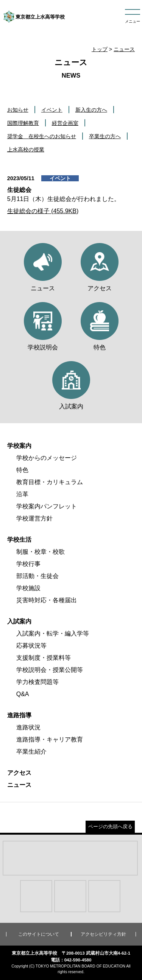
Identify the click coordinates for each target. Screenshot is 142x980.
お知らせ (18, 110)
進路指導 (19, 715)
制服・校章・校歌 (41, 552)
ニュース (124, 49)
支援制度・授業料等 (44, 658)
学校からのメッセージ (47, 458)
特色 (22, 470)
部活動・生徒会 (37, 576)
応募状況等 (31, 646)
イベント (52, 110)
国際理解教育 (23, 123)
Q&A (23, 694)
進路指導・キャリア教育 (50, 739)
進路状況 (28, 727)
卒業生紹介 (31, 752)
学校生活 (19, 540)
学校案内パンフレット (47, 506)
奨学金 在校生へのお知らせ (42, 136)
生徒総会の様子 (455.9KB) (43, 211)
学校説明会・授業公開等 (50, 670)
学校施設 (28, 588)
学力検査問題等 (37, 682)
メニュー (133, 21)
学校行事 (28, 564)
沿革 (22, 494)
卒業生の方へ (105, 136)
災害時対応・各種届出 (47, 600)
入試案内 (19, 621)
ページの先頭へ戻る (110, 827)
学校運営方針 (34, 518)
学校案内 (19, 446)
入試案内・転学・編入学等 (53, 633)
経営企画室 (65, 123)
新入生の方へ (91, 110)
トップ (100, 49)
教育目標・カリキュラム (50, 482)
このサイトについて (39, 934)
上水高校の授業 (26, 150)
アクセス (19, 773)
